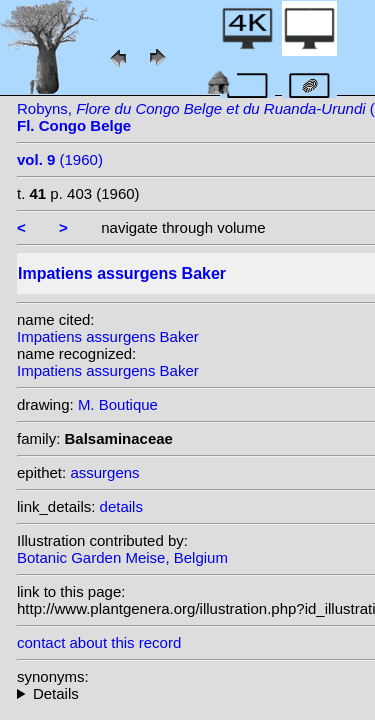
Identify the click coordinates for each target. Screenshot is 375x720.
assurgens (104, 472)
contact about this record (99, 642)
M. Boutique (118, 404)
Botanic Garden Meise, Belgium (122, 557)
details (121, 506)
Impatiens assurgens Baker (108, 336)
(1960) (60, 159)
